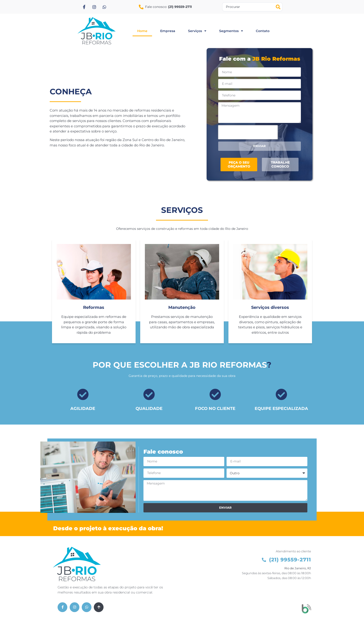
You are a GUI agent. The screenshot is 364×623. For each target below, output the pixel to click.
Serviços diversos (270, 308)
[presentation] (248, 132)
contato (263, 31)
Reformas (94, 308)
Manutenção (182, 308)
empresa (168, 31)
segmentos (231, 31)
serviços (197, 31)
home (142, 31)
